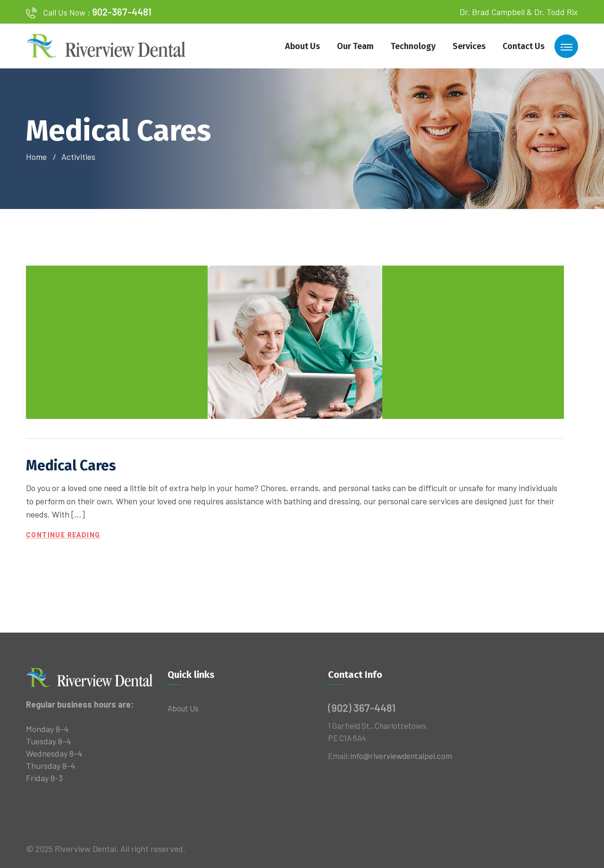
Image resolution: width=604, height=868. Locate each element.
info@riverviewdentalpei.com (401, 756)
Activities (78, 157)
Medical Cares (71, 466)
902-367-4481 (122, 12)
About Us (302, 46)
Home (38, 157)
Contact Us (524, 46)
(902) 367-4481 (362, 708)
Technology (413, 46)
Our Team (355, 46)
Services (469, 46)
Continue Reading (63, 535)
